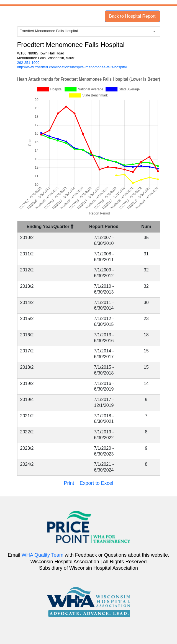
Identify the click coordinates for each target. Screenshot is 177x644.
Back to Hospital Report (132, 16)
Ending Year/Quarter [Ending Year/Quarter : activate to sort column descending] (50, 227)
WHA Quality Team (43, 555)
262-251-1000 (28, 63)
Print (69, 483)
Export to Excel (96, 483)
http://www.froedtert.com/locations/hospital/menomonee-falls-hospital (72, 67)
